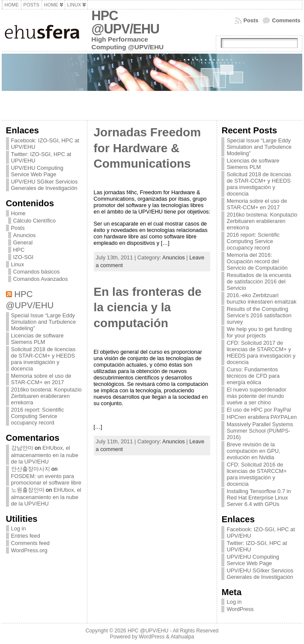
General (23, 242)
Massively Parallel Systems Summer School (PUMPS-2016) (260, 431)
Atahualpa (182, 637)
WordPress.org (29, 550)
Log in (19, 528)
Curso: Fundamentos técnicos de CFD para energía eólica (253, 376)
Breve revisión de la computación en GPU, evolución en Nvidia (253, 451)
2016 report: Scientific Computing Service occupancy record (38, 416)
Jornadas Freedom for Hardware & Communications (148, 148)
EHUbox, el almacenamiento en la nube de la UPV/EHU (45, 455)
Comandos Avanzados (41, 279)
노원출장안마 (28, 490)
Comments (286, 20)
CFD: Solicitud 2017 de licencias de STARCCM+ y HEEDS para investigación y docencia (261, 352)
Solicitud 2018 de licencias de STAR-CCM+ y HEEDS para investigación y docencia (43, 359)
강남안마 (22, 448)
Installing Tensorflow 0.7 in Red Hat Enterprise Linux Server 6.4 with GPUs (259, 498)
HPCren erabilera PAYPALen (262, 417)
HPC (19, 250)
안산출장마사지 (31, 469)
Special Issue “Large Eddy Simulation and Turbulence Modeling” (44, 322)
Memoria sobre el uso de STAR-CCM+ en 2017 (41, 379)
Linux (18, 264)
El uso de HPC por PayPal (259, 410)
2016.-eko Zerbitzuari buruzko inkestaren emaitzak (261, 298)
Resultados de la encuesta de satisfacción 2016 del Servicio (259, 281)
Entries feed (26, 536)
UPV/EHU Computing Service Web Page (37, 171)
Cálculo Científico (35, 221)
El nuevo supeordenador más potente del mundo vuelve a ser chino (256, 396)
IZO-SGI (24, 257)
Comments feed (30, 543)
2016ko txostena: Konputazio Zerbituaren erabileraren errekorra (46, 396)
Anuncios (25, 235)
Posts (251, 20)
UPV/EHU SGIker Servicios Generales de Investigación (45, 185)
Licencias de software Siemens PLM (37, 339)
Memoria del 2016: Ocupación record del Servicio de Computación (257, 261)
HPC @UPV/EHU (126, 22)
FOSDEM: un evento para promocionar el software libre (46, 479)
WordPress (240, 609)
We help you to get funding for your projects (259, 332)
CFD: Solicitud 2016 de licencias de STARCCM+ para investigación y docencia (256, 474)
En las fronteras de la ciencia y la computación (148, 307)
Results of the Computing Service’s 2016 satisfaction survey (259, 315)
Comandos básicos (37, 272)
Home (18, 213)
